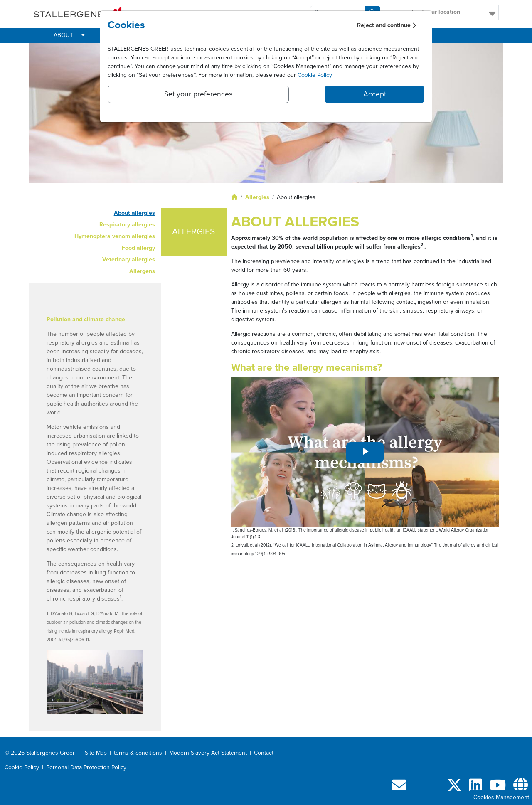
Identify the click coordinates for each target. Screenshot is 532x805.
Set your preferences (198, 94)
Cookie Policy (315, 75)
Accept (375, 94)
